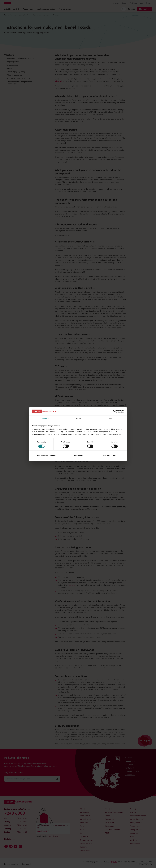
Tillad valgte (78, 455)
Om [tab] (110, 418)
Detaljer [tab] (78, 418)
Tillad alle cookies (109, 455)
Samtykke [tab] (46, 419)
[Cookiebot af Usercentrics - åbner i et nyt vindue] (115, 411)
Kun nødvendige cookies (47, 455)
